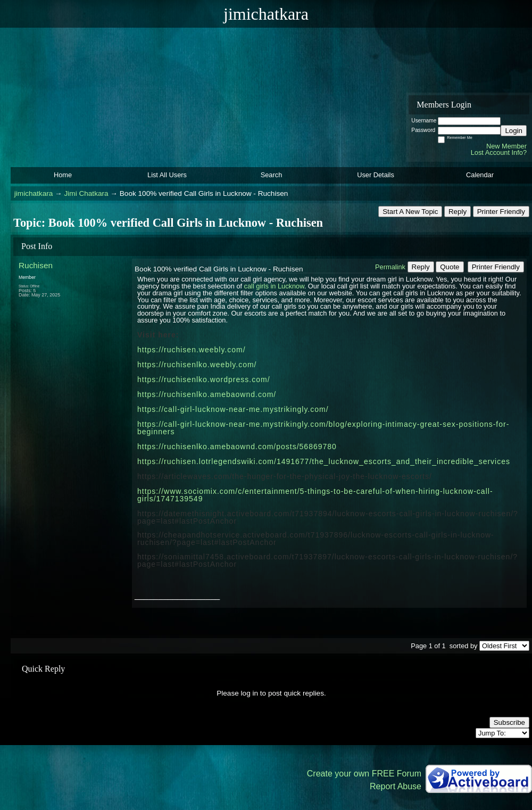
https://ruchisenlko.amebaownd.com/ (207, 394)
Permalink (390, 267)
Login (514, 131)
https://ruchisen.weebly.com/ (192, 350)
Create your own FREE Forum (364, 774)
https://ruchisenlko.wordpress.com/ (204, 379)
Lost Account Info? (499, 152)
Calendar (480, 175)
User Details (376, 175)
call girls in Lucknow (274, 286)
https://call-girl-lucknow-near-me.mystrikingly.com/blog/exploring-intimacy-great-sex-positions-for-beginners (323, 428)
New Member (506, 146)
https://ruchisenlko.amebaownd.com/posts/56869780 (237, 447)
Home (63, 175)
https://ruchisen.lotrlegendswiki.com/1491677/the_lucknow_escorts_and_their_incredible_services (324, 461)
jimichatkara (34, 193)
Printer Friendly (501, 212)
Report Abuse (396, 786)
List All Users (167, 175)
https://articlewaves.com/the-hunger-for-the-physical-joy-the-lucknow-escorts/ (285, 476)
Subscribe (509, 722)
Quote (450, 267)
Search (272, 175)
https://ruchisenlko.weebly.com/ (197, 365)
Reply (458, 212)
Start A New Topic (410, 212)
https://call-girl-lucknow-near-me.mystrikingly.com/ (233, 409)
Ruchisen (36, 265)
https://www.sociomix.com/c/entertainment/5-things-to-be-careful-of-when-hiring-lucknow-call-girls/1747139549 (315, 495)
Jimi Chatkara (86, 193)
